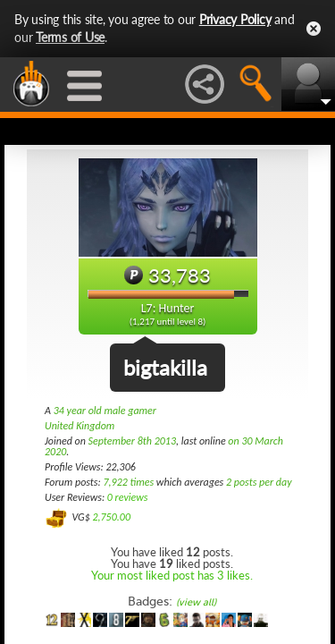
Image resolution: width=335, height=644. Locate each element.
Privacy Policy (235, 19)
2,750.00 (111, 517)
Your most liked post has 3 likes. (172, 575)
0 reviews (128, 497)
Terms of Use (70, 37)
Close (314, 29)
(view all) (196, 602)
